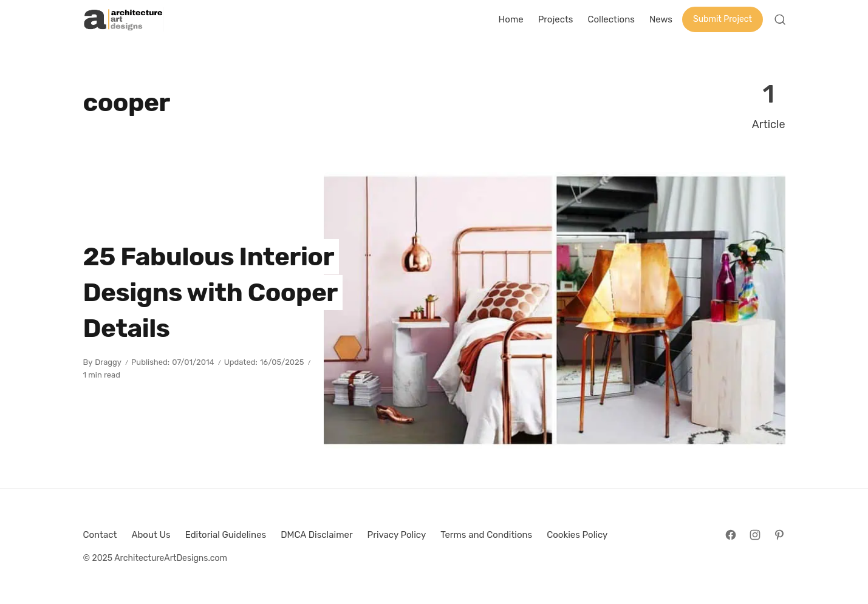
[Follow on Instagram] (755, 535)
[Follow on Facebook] (731, 535)
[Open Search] (780, 19)
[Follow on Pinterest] (779, 535)
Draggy (108, 362)
